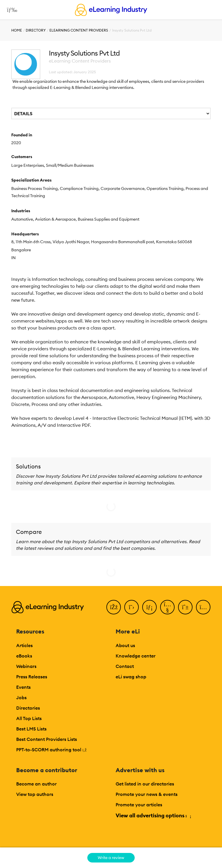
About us (125, 645)
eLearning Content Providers (79, 30)
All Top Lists (29, 718)
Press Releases (32, 677)
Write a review (111, 858)
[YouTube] (167, 607)
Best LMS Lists (31, 729)
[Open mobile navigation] (11, 10)
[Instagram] (203, 607)
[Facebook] (114, 607)
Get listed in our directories (145, 784)
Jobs (21, 697)
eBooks (24, 656)
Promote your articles (139, 805)
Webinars (26, 666)
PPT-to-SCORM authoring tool (51, 750)
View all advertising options (153, 815)
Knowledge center (136, 656)
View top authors (35, 794)
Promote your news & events (147, 794)
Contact (125, 666)
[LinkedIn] (149, 607)
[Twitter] (132, 607)
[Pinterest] (185, 607)
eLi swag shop (131, 677)
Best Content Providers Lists (47, 739)
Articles (24, 645)
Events (23, 687)
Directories (28, 708)
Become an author (36, 784)
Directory (36, 30)
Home (17, 30)
